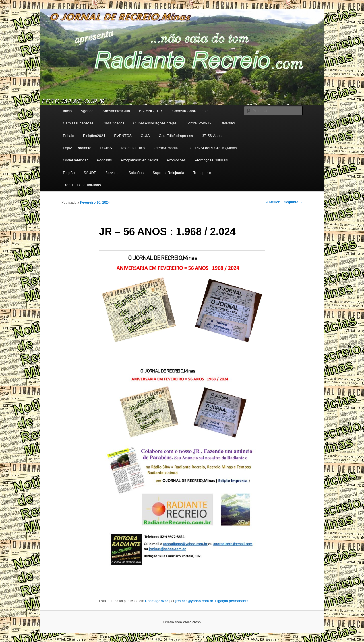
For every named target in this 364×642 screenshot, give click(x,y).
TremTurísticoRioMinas (82, 185)
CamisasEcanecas (78, 123)
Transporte (202, 173)
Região (69, 173)
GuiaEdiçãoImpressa (176, 136)
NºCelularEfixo (133, 148)
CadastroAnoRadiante (191, 111)
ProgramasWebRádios (139, 160)
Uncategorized (157, 601)
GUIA (145, 136)
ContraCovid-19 (198, 123)
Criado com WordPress (182, 622)
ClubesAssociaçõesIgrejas (155, 123)
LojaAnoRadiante (77, 148)
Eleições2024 (94, 136)
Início (67, 111)
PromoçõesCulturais (211, 160)
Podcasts (104, 160)
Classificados (113, 123)
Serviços (112, 173)
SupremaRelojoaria (168, 173)
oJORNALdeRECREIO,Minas (213, 148)
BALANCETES (151, 111)
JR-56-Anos (212, 136)
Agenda (87, 111)
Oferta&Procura (167, 148)
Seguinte (293, 202)
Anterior (271, 202)
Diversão (228, 123)
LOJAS (106, 148)
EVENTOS (123, 136)
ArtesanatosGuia (116, 111)
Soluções (136, 173)
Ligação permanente (232, 601)
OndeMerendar (75, 160)
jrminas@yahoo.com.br (194, 601)
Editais (68, 136)
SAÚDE (90, 173)
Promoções (176, 160)
